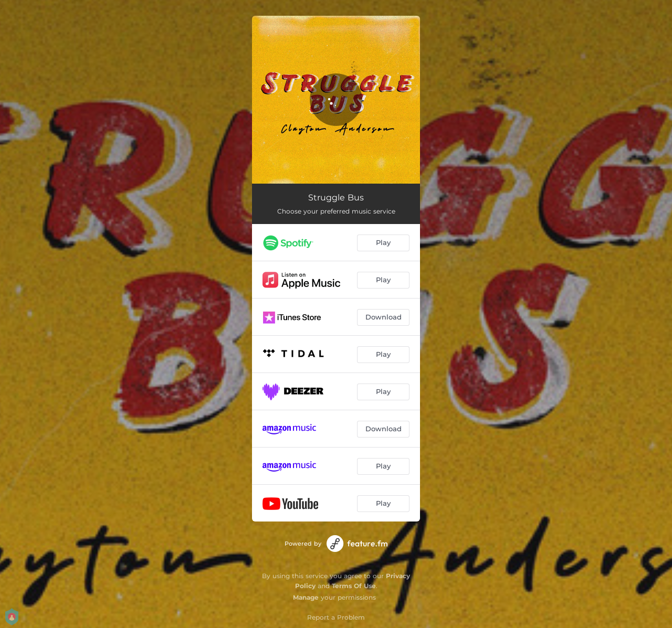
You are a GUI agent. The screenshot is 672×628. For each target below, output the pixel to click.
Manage (306, 597)
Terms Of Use (354, 586)
